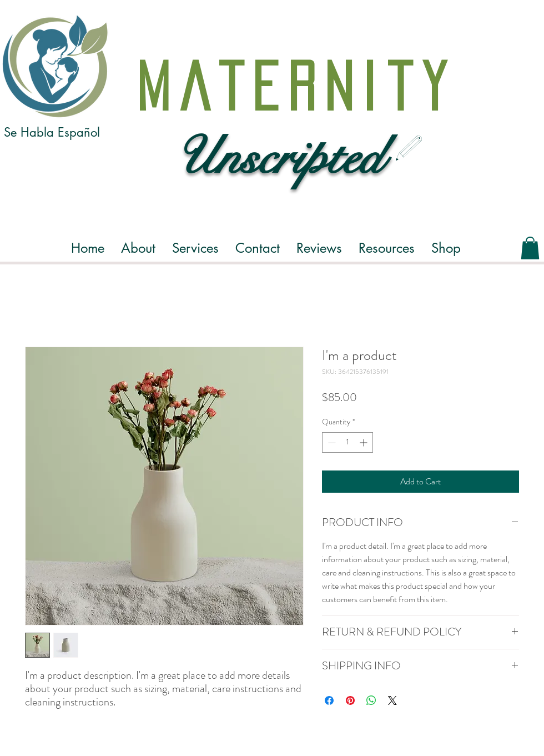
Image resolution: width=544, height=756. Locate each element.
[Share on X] (392, 700)
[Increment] (364, 442)
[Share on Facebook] (329, 700)
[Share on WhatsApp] (371, 700)
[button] (138, 248)
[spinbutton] (347, 442)
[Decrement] (331, 442)
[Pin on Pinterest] (350, 700)
